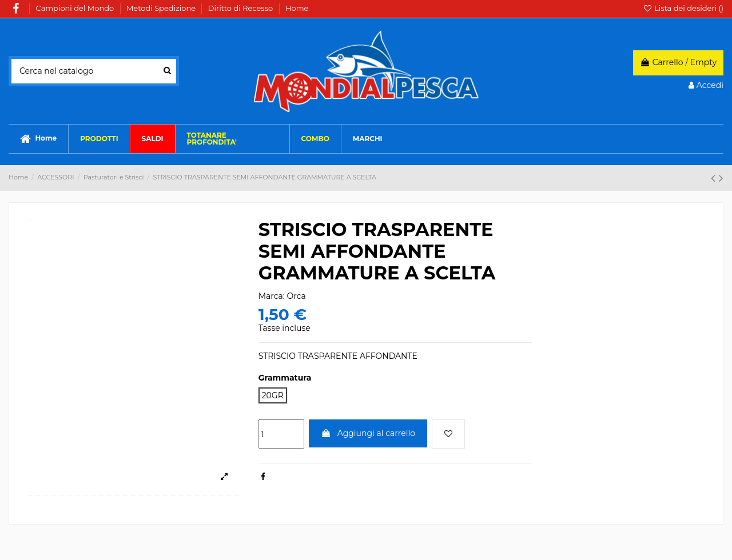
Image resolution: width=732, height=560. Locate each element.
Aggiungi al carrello (368, 433)
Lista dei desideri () (683, 8)
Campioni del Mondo (76, 8)
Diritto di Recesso (242, 8)
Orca (297, 296)
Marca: (272, 296)
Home (297, 8)
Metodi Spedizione (162, 8)
